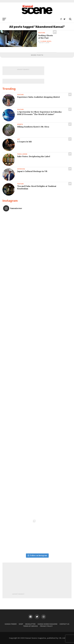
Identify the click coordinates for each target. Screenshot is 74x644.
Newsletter (30, 624)
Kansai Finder (11, 624)
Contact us (64, 624)
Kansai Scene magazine (47, 624)
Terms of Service (31, 626)
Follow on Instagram (37, 555)
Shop (21, 624)
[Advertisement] (43, 580)
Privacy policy (46, 626)
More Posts (37, 55)
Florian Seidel (46, 41)
